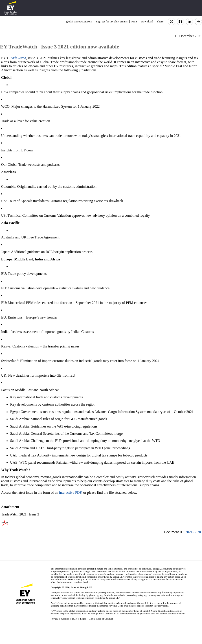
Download (147, 21)
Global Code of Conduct (101, 619)
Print (134, 21)
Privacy (54, 619)
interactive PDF (70, 492)
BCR (75, 619)
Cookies (65, 619)
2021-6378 (193, 532)
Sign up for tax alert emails (112, 21)
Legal (83, 619)
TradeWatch (17, 58)
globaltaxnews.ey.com (79, 21)
